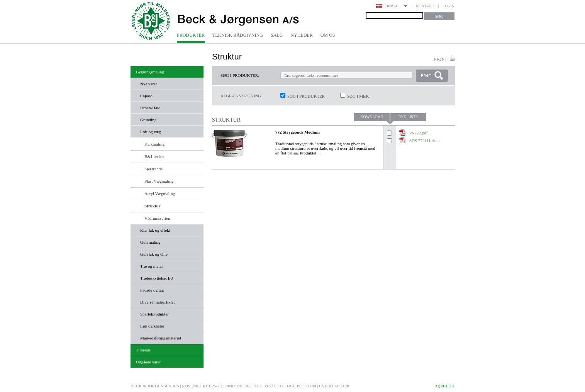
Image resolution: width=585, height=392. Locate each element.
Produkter (191, 35)
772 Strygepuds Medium (298, 132)
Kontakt (425, 6)
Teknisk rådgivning (238, 35)
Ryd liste (408, 117)
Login (448, 6)
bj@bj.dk (444, 386)
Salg (277, 35)
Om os (328, 35)
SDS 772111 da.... (425, 141)
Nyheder (301, 35)
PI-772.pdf (418, 133)
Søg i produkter (306, 96)
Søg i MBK (358, 96)
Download (372, 117)
